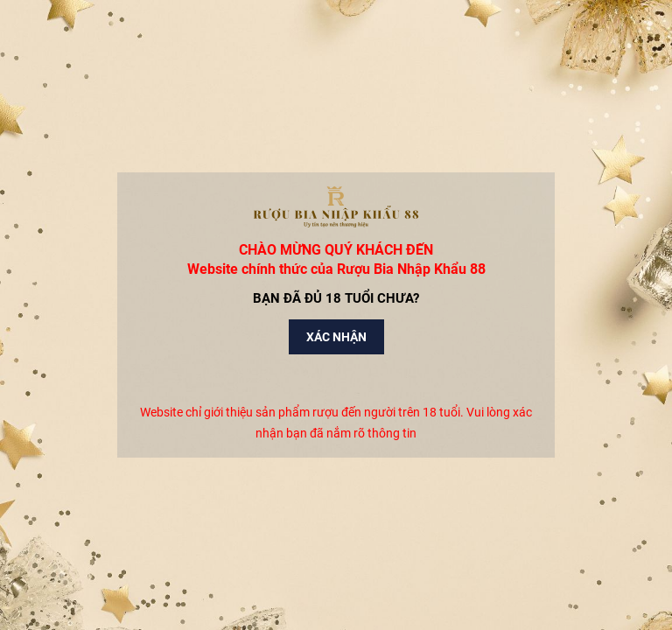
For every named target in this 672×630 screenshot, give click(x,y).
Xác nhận (336, 337)
